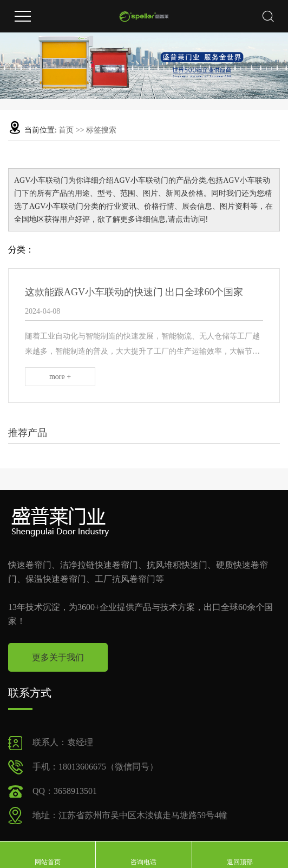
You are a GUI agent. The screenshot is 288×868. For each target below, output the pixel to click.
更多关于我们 (58, 657)
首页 (66, 130)
